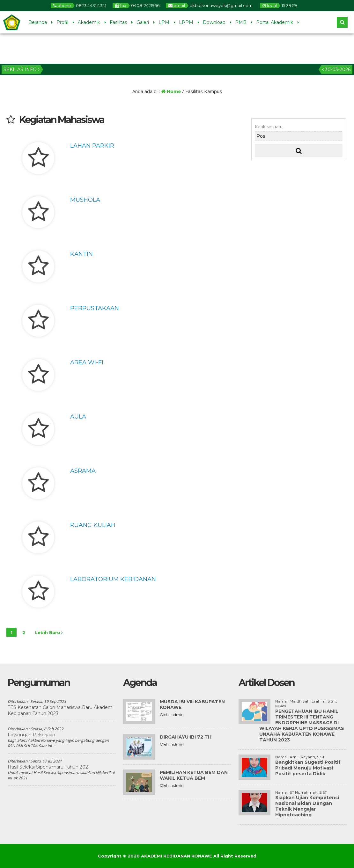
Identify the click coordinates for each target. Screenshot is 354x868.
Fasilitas (118, 22)
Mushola (85, 200)
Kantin (81, 254)
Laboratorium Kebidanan (113, 579)
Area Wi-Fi (87, 362)
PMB (241, 22)
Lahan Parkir (92, 146)
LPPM (186, 22)
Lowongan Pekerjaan (31, 735)
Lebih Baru (49, 632)
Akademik (89, 22)
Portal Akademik (275, 22)
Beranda (38, 22)
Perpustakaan (95, 308)
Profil (62, 22)
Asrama (83, 471)
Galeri (143, 22)
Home (171, 91)
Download (214, 22)
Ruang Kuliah (93, 525)
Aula (78, 417)
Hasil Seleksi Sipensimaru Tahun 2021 (49, 767)
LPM (164, 22)
